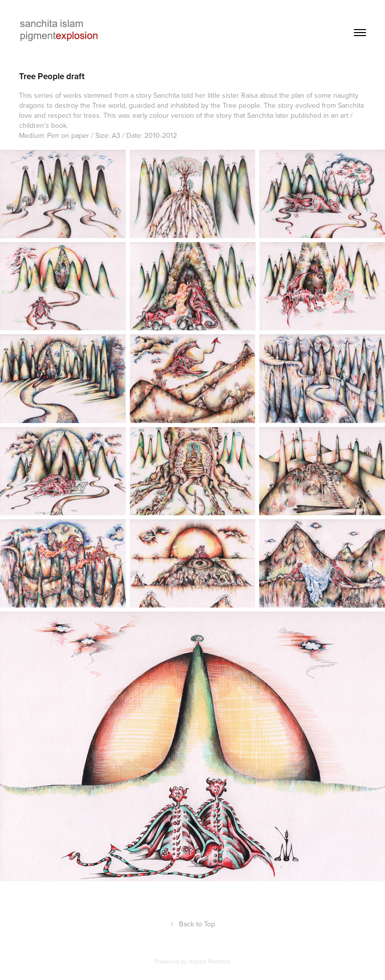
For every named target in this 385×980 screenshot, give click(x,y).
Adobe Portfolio (210, 961)
